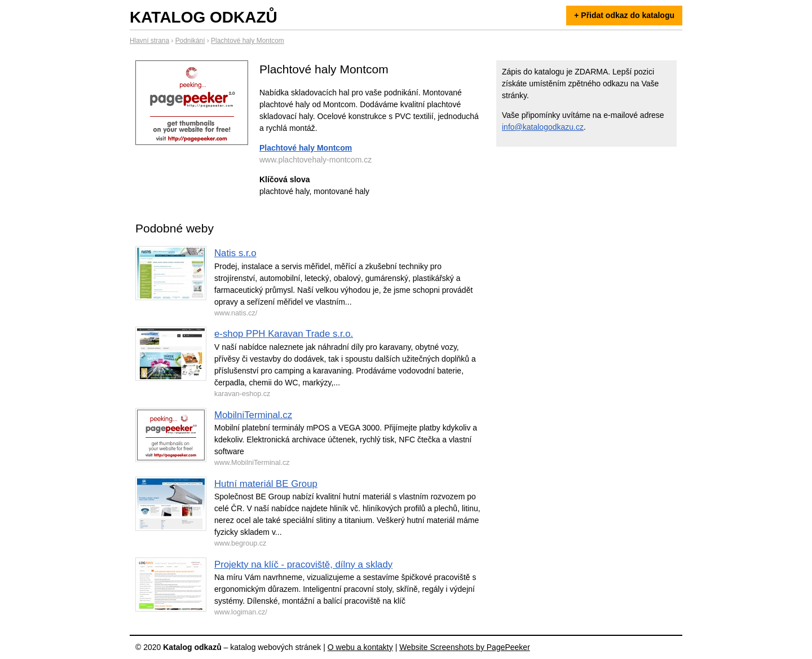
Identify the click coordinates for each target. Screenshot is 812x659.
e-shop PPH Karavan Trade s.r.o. (284, 334)
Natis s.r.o (235, 253)
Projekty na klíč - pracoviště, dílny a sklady (303, 564)
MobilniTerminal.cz (253, 415)
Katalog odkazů (204, 17)
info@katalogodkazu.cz (543, 127)
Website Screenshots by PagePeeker (465, 647)
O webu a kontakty (360, 647)
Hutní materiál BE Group (266, 484)
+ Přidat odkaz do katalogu (624, 15)
